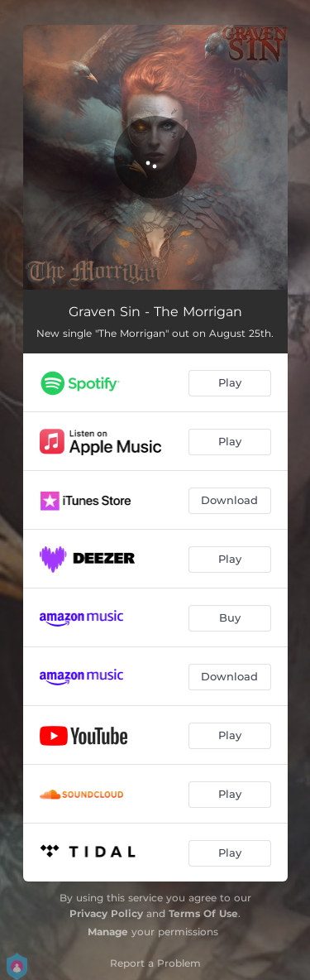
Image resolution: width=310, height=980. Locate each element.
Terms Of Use (203, 913)
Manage (108, 932)
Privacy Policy (106, 913)
